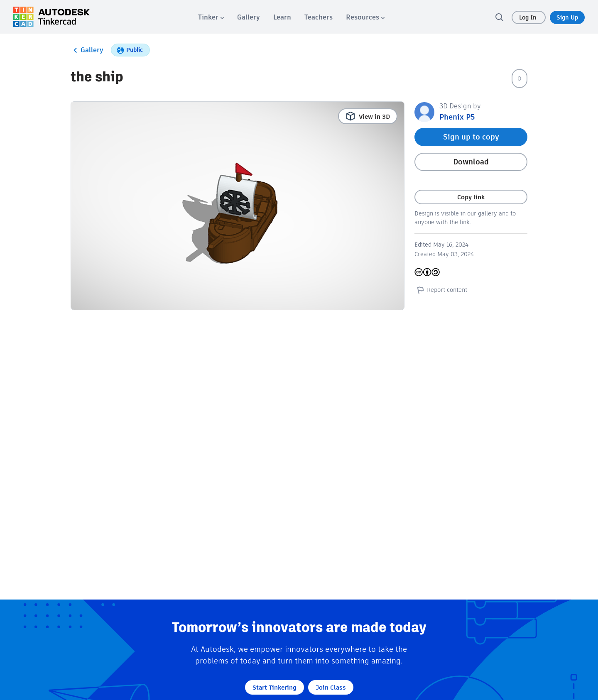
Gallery (87, 50)
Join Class (331, 687)
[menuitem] (211, 17)
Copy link (471, 197)
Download (471, 162)
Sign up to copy (471, 137)
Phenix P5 (457, 117)
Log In (529, 17)
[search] (499, 17)
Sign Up (567, 17)
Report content (441, 290)
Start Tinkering (274, 687)
